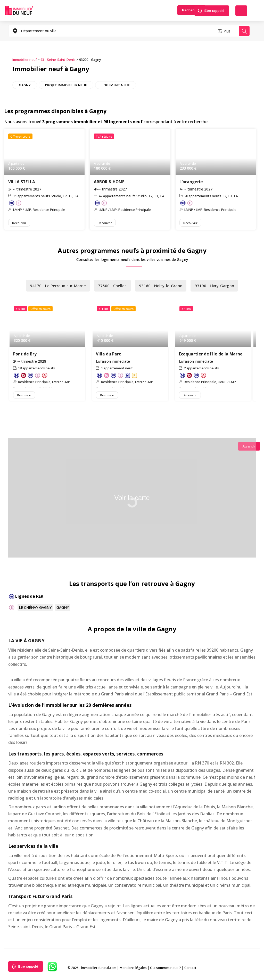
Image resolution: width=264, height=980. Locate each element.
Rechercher (175, 11)
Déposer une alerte (241, 11)
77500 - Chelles (112, 287)
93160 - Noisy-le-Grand (162, 287)
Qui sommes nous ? (166, 969)
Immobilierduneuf (19, 10)
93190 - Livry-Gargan (217, 287)
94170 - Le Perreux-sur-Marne (56, 287)
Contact (190, 969)
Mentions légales (133, 969)
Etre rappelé (214, 11)
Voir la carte (132, 500)
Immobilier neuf (25, 60)
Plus (222, 31)
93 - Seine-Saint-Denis (58, 60)
